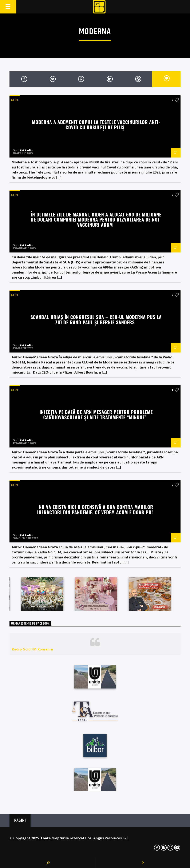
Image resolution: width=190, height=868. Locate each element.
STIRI (15, 100)
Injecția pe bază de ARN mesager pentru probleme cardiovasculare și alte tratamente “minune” (96, 414)
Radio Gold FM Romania (32, 649)
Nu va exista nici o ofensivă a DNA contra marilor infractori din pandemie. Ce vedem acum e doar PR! (95, 509)
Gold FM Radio (23, 150)
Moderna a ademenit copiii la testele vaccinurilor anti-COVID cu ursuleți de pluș (96, 124)
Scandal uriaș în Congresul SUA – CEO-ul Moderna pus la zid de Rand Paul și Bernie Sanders (96, 319)
